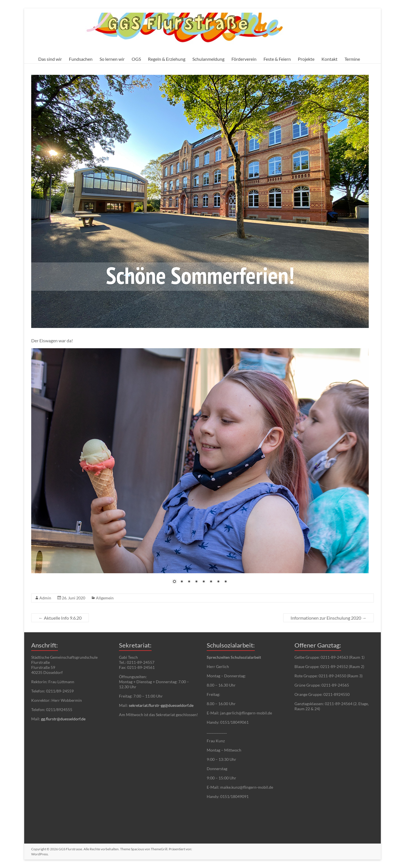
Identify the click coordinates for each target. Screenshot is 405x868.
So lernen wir (112, 59)
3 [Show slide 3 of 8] (189, 582)
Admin (45, 598)
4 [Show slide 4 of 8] (196, 582)
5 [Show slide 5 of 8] (204, 582)
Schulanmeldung (208, 59)
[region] (200, 469)
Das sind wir (50, 59)
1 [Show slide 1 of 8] (174, 582)
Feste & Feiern (277, 59)
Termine (352, 59)
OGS (136, 59)
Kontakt (329, 59)
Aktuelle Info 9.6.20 (60, 618)
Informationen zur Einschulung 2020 (328, 618)
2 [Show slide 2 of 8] (182, 582)
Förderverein (244, 59)
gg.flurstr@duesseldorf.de (63, 719)
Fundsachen (81, 59)
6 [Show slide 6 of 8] (211, 582)
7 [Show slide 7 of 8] (218, 582)
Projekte (306, 59)
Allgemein (105, 598)
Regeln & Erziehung (167, 59)
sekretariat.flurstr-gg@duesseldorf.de (161, 705)
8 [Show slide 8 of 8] (226, 582)
